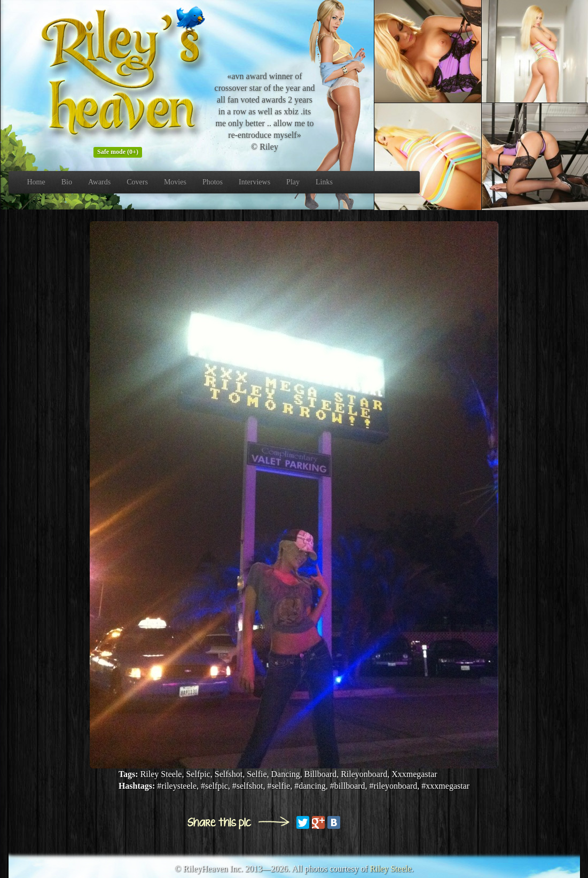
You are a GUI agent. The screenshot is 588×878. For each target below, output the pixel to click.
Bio (67, 182)
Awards (99, 182)
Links (324, 182)
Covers (137, 182)
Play (293, 182)
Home (36, 182)
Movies (175, 182)
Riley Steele (391, 869)
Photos (213, 182)
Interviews (254, 182)
